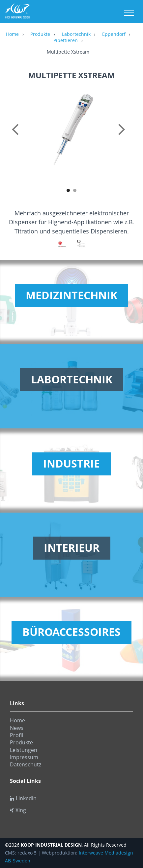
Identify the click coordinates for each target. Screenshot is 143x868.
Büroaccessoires (71, 632)
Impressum (24, 757)
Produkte (40, 35)
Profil (16, 735)
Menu (129, 13)
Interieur (72, 548)
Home (12, 35)
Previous (16, 136)
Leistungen (24, 750)
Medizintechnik (71, 295)
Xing (18, 810)
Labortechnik (76, 35)
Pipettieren (66, 41)
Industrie (71, 464)
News (17, 728)
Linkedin (23, 798)
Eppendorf (114, 35)
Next (127, 136)
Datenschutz (26, 764)
